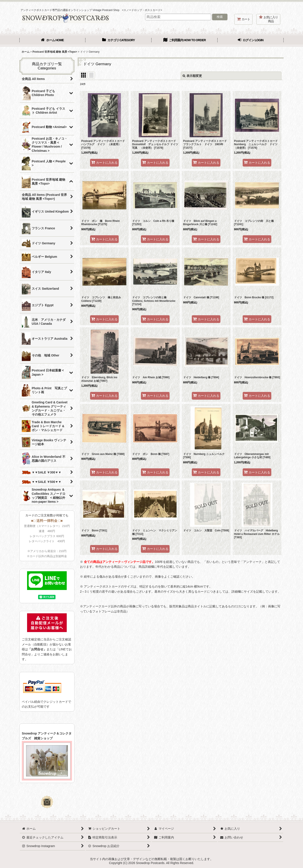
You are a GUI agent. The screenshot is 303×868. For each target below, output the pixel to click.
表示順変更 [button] (192, 76)
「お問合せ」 (37, 649)
